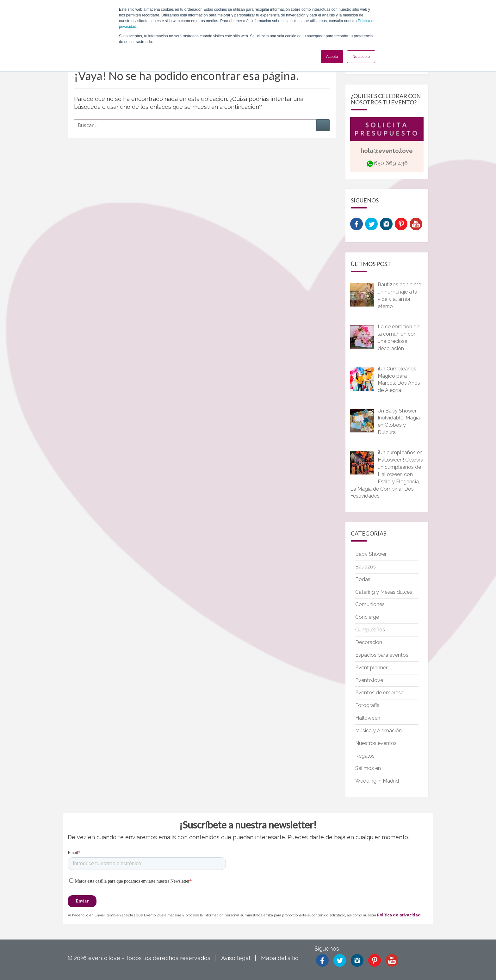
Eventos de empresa (379, 693)
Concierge (367, 617)
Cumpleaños (370, 630)
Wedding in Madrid (377, 781)
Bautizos (366, 567)
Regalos (365, 756)
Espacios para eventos (382, 655)
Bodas (363, 579)
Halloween (368, 718)
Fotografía (367, 705)
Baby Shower (371, 554)
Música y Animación (378, 731)
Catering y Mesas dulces (384, 592)
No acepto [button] (361, 57)
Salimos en (368, 768)
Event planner (371, 668)
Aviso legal (236, 958)
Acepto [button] (332, 57)
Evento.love (369, 680)
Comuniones (370, 604)
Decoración (369, 642)
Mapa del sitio (280, 958)
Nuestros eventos (376, 743)
